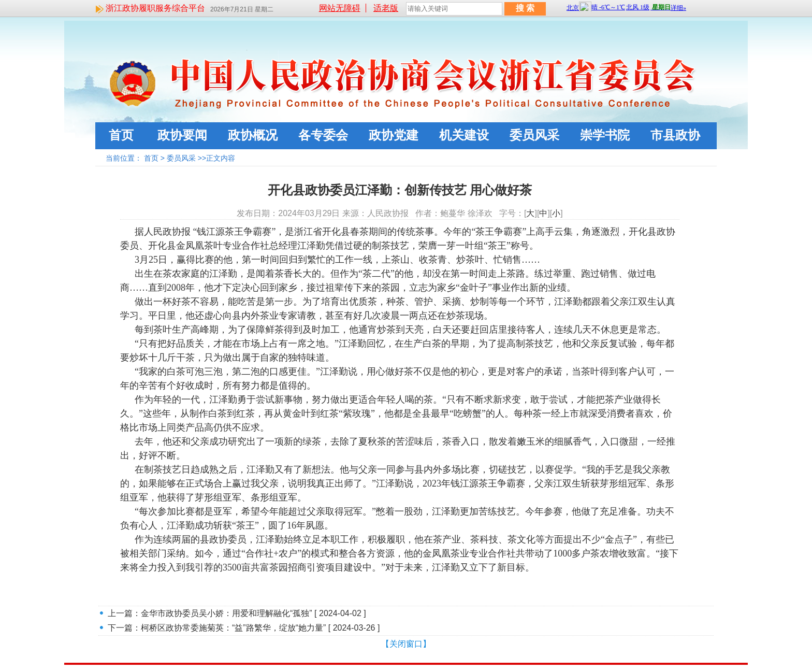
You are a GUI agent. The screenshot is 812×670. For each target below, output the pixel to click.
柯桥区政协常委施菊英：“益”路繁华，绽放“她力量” (233, 628)
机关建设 (464, 135)
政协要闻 (182, 135)
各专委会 (323, 135)
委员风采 (534, 135)
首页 (121, 135)
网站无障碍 (340, 8)
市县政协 (675, 135)
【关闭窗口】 (406, 644)
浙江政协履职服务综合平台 (155, 8)
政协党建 (394, 135)
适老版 (386, 8)
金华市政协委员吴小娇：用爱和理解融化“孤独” (227, 613)
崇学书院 (605, 135)
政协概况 (253, 135)
